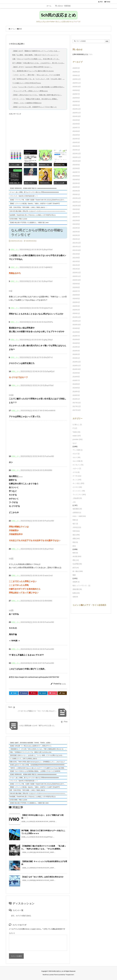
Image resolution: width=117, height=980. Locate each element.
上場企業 (77, 498)
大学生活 (77, 527)
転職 (76, 593)
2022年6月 (76, 220)
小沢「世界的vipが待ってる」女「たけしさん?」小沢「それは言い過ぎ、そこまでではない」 (45, 79)
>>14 (11, 395)
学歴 (76, 531)
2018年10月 (77, 369)
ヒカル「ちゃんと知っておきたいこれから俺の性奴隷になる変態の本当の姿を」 (40, 87)
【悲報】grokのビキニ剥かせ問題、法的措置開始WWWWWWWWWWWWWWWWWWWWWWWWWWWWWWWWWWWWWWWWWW (38, 765)
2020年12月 (77, 273)
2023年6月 (76, 176)
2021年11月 (77, 247)
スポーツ (77, 469)
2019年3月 (76, 351)
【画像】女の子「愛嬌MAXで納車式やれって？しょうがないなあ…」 (36, 51)
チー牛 (77, 476)
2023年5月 (76, 180)
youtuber (78, 439)
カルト (76, 457)
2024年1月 (76, 150)
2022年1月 (76, 239)
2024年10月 (77, 116)
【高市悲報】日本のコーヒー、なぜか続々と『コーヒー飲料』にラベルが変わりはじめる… (36, 755)
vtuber (77, 436)
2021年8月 (76, 258)
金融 (75, 597)
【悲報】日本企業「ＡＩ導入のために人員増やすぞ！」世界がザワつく (30, 746)
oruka (64, 684)
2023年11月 (77, 157)
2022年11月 (77, 202)
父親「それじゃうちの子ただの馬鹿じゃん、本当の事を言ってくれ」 (36, 59)
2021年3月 (76, 269)
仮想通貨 (77, 509)
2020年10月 (77, 280)
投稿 (20, 29)
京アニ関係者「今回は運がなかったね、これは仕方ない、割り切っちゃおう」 (39, 63)
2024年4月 (76, 139)
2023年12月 (77, 154)
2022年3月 (76, 232)
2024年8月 (76, 124)
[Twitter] (14, 693)
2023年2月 (76, 191)
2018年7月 (76, 380)
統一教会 (78, 571)
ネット (77, 480)
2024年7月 (76, 128)
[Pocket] (53, 693)
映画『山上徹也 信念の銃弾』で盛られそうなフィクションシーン (35, 55)
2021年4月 (76, 265)
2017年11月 (77, 406)
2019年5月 (76, 343)
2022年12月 (77, 198)
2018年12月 (77, 362)
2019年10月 (77, 325)
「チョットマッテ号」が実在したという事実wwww (30, 91)
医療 (75, 520)
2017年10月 (77, 410)
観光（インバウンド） (81, 586)
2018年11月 (77, 365)
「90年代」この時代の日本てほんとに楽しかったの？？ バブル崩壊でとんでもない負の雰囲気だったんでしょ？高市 (38, 768)
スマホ (76, 472)
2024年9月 (76, 120)
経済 (76, 568)
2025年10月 (77, 87)
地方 (75, 524)
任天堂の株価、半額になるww (18, 219)
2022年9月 (76, 209)
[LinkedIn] (43, 693)
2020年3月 (76, 306)
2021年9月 (76, 254)
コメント (12, 933)
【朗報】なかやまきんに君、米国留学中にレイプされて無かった (35, 107)
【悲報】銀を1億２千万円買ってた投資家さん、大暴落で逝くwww (29, 223)
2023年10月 (77, 161)
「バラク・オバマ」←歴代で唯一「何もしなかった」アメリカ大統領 (36, 75)
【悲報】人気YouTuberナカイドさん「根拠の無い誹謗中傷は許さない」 (37, 95)
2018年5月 (76, 388)
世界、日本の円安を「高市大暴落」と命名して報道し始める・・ (29, 207)
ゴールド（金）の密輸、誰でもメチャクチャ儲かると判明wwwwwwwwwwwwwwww (34, 192)
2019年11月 (77, 321)
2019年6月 (76, 339)
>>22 (11, 559)
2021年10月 (77, 250)
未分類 (77, 556)
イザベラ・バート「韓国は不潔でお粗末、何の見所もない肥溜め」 (35, 99)
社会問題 (77, 564)
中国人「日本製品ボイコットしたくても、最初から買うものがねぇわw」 (31, 752)
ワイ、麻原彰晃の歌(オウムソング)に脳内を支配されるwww (33, 71)
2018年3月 (76, 395)
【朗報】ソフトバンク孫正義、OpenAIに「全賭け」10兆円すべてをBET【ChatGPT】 (35, 204)
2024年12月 (77, 109)
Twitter (76, 432)
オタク (76, 454)
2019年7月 (76, 336)
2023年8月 (76, 168)
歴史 (76, 560)
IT (75, 428)
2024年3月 (76, 142)
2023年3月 (76, 187)
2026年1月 (76, 75)
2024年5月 (76, 135)
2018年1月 (76, 399)
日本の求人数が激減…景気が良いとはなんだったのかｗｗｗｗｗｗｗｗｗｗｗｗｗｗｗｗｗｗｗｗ (38, 211)
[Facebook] (23, 693)
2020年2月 (76, 310)
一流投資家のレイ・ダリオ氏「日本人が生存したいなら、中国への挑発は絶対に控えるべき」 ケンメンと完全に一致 (38, 749)
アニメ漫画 (78, 450)
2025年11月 (77, 83)
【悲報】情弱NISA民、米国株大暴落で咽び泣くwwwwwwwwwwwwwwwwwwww (33, 188)
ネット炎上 (78, 483)
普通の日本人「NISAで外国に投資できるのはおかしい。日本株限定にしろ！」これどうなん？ (37, 762)
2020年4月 (76, 302)
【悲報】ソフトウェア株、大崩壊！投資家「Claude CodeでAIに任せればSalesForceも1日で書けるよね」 (38, 200)
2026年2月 (76, 72)
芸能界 (76, 582)
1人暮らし (77, 425)
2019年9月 (76, 328)
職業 (74, 575)
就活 (76, 535)
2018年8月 (76, 377)
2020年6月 (76, 295)
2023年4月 (76, 183)
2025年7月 (76, 94)
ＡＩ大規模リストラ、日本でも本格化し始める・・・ (25, 759)
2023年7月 (76, 172)
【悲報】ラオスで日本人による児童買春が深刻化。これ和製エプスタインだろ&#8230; (35, 771)
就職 (76, 539)
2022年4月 (76, 228)
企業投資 (77, 512)
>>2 (11, 291)
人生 (74, 502)
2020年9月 (76, 284)
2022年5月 (76, 224)
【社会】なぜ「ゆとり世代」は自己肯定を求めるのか (42, 877)
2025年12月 (77, 79)
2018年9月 (76, 373)
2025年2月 (76, 105)
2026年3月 (76, 68)
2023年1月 (76, 194)
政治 (74, 546)
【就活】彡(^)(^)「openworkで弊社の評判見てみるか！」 (32, 67)
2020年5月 (76, 299)
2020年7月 (76, 291)
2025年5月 (76, 101)
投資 (75, 542)
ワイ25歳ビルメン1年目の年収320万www (27, 83)
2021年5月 (76, 261)
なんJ (75, 443)
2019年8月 (76, 332)
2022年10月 (77, 206)
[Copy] (62, 693)
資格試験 (77, 589)
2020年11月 (77, 276)
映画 (75, 553)
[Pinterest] (33, 693)
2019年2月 (76, 354)
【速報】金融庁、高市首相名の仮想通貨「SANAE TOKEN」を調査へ (30, 743)
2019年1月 (76, 358)
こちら (90, 54)
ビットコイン (79, 491)
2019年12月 (77, 317)
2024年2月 (76, 146)
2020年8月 (76, 287)
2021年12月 (77, 243)
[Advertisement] (38, 131)
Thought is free (70, 975)
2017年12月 (77, 403)
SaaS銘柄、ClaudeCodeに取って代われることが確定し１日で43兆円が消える (33, 215)
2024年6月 (76, 131)
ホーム (13, 29)
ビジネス (77, 487)
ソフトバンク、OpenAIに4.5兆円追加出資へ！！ (24, 196)
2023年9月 (76, 165)
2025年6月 (76, 98)
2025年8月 (76, 90)
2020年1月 (76, 313)
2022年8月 (76, 213)
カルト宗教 (78, 461)
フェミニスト (79, 495)
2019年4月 (76, 347)
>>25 (11, 610)
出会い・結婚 (79, 516)
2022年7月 (76, 217)
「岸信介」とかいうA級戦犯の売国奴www (27, 103)
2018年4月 (76, 392)
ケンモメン (78, 465)
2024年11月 (77, 113)
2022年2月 (76, 235)
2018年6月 (76, 384)
